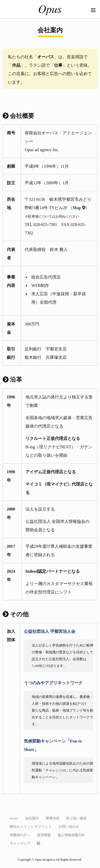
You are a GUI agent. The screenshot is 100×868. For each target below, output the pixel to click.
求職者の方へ (20, 835)
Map (79, 208)
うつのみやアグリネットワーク (53, 683)
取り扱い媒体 (76, 818)
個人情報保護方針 (71, 835)
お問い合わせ (69, 827)
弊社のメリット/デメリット (31, 827)
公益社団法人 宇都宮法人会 (50, 631)
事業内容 (52, 818)
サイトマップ (20, 843)
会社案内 (32, 818)
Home (14, 818)
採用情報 (44, 835)
